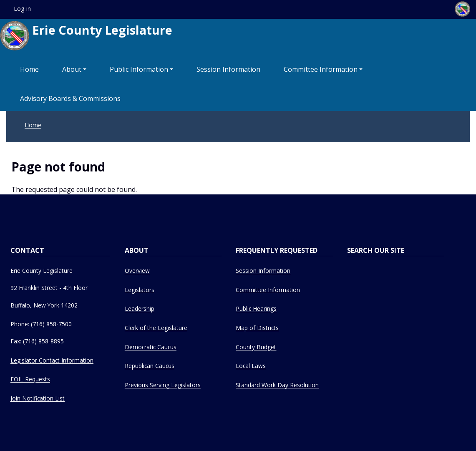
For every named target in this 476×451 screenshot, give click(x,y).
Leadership (140, 309)
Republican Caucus (150, 366)
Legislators (140, 290)
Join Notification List (38, 398)
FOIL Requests (30, 379)
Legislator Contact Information (52, 360)
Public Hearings (256, 309)
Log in (22, 9)
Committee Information (321, 69)
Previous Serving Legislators (163, 385)
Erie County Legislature (86, 36)
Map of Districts (257, 328)
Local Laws (251, 366)
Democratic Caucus (151, 347)
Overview (137, 271)
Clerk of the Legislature (156, 328)
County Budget (256, 347)
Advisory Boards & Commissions (70, 98)
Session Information (228, 69)
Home (29, 69)
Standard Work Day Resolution (277, 385)
